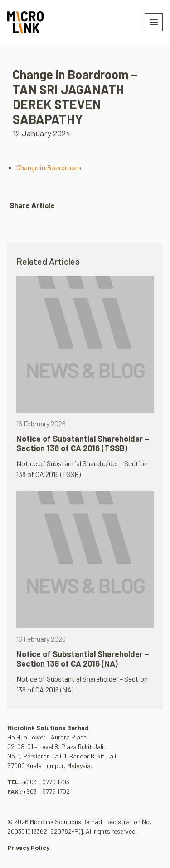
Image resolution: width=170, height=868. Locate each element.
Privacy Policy (28, 847)
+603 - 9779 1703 (46, 782)
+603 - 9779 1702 (46, 791)
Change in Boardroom (49, 167)
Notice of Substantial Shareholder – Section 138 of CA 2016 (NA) (83, 659)
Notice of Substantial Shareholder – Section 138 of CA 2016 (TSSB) (83, 444)
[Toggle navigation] (154, 22)
